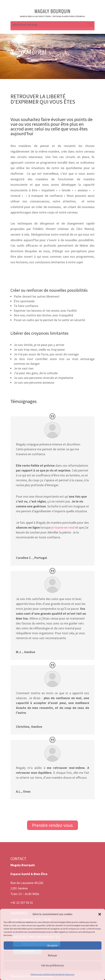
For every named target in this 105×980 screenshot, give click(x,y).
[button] (100, 914)
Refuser (52, 955)
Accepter (52, 945)
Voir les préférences (53, 965)
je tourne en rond (63, 527)
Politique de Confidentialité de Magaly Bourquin (52, 974)
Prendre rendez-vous (52, 825)
